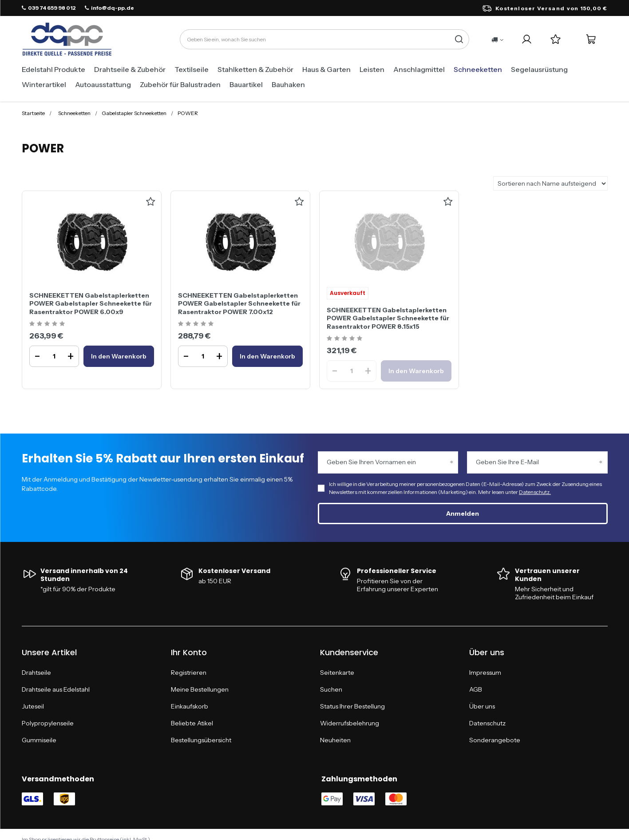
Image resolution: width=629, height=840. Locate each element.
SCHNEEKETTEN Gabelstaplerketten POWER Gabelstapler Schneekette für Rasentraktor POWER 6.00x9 (91, 303)
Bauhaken (288, 84)
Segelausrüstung (539, 69)
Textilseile (192, 69)
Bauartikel (246, 84)
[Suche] (459, 39)
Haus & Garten (326, 69)
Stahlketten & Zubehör (255, 69)
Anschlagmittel (419, 69)
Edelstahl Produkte (53, 69)
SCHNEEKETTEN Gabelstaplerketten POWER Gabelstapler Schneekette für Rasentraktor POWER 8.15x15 (388, 318)
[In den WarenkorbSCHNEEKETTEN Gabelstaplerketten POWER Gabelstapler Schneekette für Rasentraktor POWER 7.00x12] (267, 356)
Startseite (33, 113)
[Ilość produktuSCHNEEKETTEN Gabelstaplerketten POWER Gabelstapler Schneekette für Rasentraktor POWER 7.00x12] (203, 356)
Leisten (372, 69)
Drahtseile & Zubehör (130, 69)
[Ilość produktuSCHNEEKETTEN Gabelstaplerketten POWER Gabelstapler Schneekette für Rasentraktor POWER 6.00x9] (54, 356)
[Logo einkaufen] (67, 40)
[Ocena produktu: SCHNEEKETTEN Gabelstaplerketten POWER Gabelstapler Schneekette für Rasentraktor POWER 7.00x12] (197, 324)
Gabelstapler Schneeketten (134, 113)
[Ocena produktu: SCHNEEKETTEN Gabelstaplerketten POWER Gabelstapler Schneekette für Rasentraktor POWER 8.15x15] (346, 339)
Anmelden (463, 514)
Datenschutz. (535, 492)
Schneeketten (478, 69)
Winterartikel (44, 84)
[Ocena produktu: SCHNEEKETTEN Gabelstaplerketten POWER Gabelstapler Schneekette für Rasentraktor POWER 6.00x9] (48, 324)
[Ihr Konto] (527, 39)
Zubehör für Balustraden (180, 84)
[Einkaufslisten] (556, 39)
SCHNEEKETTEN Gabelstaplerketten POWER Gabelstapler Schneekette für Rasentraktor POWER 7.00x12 (239, 303)
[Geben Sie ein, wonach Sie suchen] (324, 39)
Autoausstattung (103, 84)
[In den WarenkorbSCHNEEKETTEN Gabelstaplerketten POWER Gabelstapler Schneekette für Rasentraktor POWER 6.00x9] (119, 356)
